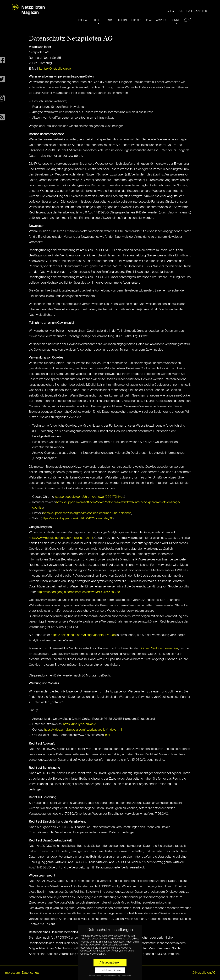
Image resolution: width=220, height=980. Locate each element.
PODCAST (84, 20)
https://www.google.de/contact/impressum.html (61, 538)
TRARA (108, 20)
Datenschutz (31, 973)
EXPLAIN (122, 20)
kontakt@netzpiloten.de (55, 69)
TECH (97, 20)
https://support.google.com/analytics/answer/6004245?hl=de (78, 592)
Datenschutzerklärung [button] (112, 976)
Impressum (12, 973)
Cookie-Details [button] (95, 976)
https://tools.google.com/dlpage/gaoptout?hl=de (83, 635)
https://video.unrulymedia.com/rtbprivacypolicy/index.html (83, 730)
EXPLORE (137, 20)
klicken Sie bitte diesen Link (160, 648)
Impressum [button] (126, 976)
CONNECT (177, 20)
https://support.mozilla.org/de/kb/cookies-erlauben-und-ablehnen (87, 513)
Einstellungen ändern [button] (110, 970)
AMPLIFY (161, 20)
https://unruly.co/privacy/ (79, 724)
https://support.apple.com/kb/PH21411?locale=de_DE (77, 519)
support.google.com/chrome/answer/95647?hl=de (90, 497)
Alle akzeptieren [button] (110, 963)
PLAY (149, 20)
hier (108, 735)
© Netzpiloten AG (204, 973)
